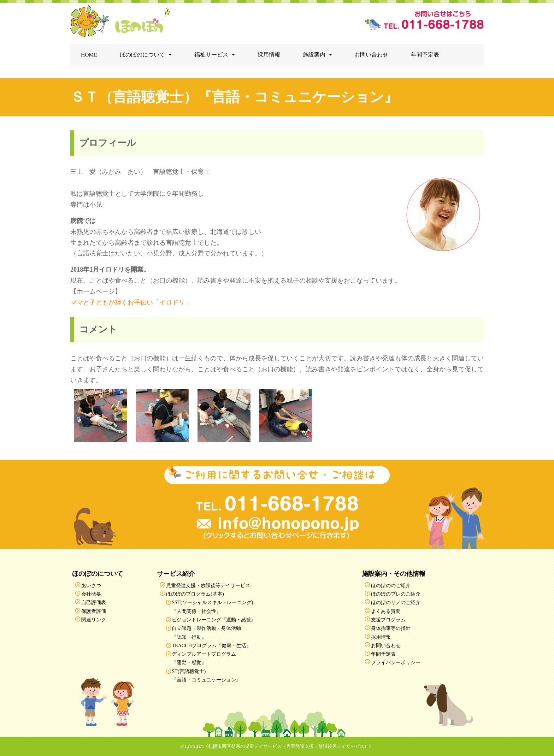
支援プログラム (388, 620)
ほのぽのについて (142, 55)
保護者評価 (94, 611)
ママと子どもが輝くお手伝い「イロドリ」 (131, 302)
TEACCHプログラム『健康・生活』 (211, 645)
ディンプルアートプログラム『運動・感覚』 (204, 658)
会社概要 (91, 594)
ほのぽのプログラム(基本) (195, 594)
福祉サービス (211, 55)
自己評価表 (94, 602)
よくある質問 (386, 611)
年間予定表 (425, 55)
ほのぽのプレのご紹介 (396, 594)
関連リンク (94, 620)
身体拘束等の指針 (391, 628)
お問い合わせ (371, 55)
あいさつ (91, 585)
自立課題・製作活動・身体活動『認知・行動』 (206, 632)
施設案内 (314, 55)
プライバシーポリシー (396, 662)
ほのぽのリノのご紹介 (396, 602)
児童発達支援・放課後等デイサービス (208, 585)
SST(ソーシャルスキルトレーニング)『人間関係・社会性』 (212, 607)
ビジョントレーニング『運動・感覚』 (214, 620)
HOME (89, 55)
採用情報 (269, 55)
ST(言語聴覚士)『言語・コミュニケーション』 (206, 675)
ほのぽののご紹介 (391, 585)
